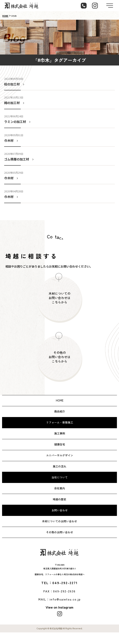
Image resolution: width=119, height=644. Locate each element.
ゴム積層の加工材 (20, 159)
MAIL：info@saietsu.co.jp (60, 599)
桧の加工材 (15, 84)
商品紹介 (60, 411)
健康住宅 (60, 444)
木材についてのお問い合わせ (59, 521)
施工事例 (60, 433)
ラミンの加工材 (18, 122)
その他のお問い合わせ (60, 532)
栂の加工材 (15, 103)
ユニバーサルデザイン (60, 455)
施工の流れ (59, 466)
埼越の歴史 (59, 499)
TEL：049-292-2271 (59, 583)
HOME (5, 16)
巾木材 (12, 140)
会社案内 (60, 488)
